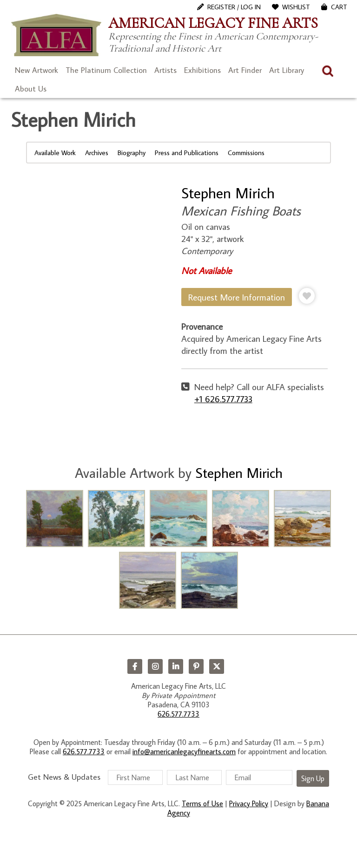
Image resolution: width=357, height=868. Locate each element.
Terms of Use (202, 803)
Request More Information (237, 297)
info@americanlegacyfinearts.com (184, 751)
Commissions (246, 153)
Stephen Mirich (228, 193)
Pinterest (196, 666)
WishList (296, 7)
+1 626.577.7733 (223, 399)
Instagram (155, 666)
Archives (97, 153)
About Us (31, 89)
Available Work (55, 153)
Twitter (217, 666)
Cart (339, 7)
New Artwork (36, 70)
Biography (132, 153)
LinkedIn (176, 666)
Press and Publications (187, 153)
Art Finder (245, 70)
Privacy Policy (249, 803)
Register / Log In (234, 7)
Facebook (135, 666)
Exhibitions (202, 70)
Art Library (287, 70)
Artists (165, 70)
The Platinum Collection (106, 70)
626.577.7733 (178, 714)
